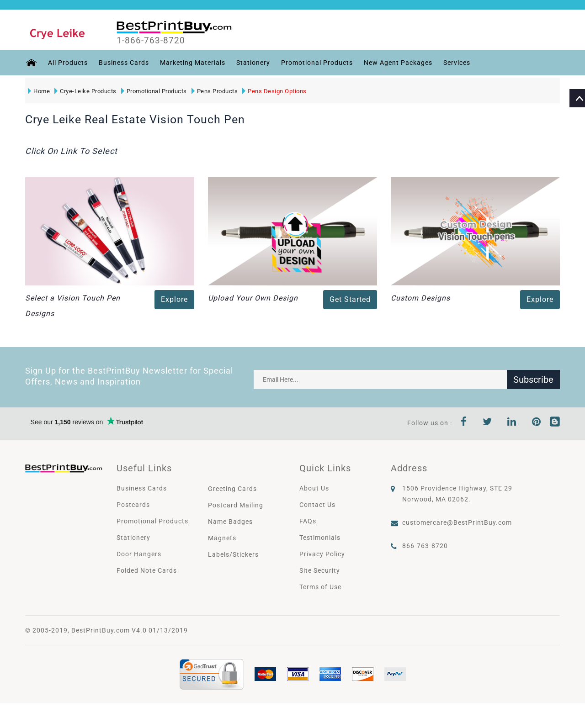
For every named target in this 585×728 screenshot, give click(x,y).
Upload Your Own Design (253, 298)
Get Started (350, 299)
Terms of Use (320, 587)
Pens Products (215, 91)
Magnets (222, 538)
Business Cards (123, 63)
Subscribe (533, 380)
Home (39, 91)
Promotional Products (316, 63)
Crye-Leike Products (85, 91)
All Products (67, 63)
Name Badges (230, 522)
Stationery (253, 63)
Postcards (133, 505)
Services (456, 63)
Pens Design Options (274, 91)
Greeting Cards (232, 489)
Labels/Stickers (233, 554)
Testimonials (320, 538)
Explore (174, 299)
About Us (314, 488)
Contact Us (317, 505)
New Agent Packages (398, 63)
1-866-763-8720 (152, 41)
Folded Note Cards (147, 570)
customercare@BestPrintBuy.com (457, 522)
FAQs (308, 521)
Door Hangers (139, 554)
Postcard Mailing (236, 505)
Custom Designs (420, 298)
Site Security (320, 570)
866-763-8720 (425, 546)
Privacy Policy (322, 554)
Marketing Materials (192, 63)
